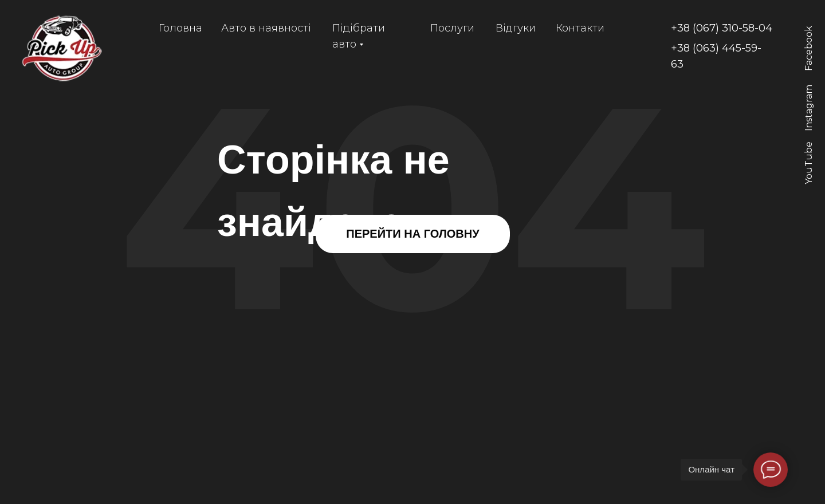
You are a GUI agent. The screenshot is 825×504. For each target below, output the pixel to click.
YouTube (809, 163)
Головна (180, 28)
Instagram (809, 108)
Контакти (580, 28)
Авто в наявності (266, 28)
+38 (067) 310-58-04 (722, 28)
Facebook (809, 48)
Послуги (452, 28)
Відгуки (516, 28)
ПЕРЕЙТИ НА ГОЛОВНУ (412, 234)
